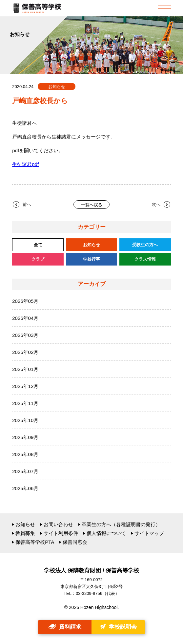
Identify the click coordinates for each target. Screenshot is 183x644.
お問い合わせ (58, 524)
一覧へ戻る (92, 205)
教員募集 (25, 533)
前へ (27, 204)
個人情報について (106, 533)
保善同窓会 (75, 542)
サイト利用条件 (61, 533)
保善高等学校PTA (35, 542)
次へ (156, 204)
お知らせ (25, 524)
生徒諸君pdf (25, 164)
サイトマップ (149, 533)
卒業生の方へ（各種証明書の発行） (121, 524)
